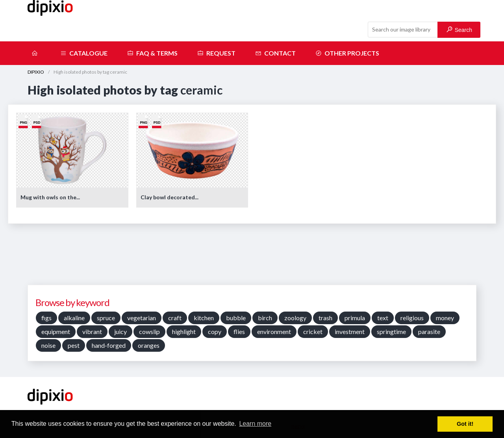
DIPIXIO (36, 72)
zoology (295, 318)
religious (412, 318)
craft (175, 318)
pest (74, 345)
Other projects (347, 53)
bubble (236, 318)
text (383, 318)
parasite (429, 331)
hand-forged (109, 345)
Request (216, 53)
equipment (56, 331)
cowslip (149, 331)
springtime (391, 331)
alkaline (74, 318)
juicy (120, 331)
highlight (184, 331)
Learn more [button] (255, 424)
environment (274, 331)
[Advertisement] (252, 257)
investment (350, 331)
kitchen (204, 318)
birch (265, 318)
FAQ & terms (152, 53)
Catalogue (84, 53)
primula (355, 318)
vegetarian (142, 318)
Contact (275, 53)
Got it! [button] (465, 424)
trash (325, 318)
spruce (106, 318)
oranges (149, 345)
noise (48, 345)
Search (459, 30)
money (445, 318)
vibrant (92, 331)
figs (46, 318)
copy (215, 331)
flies (239, 331)
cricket (313, 331)
